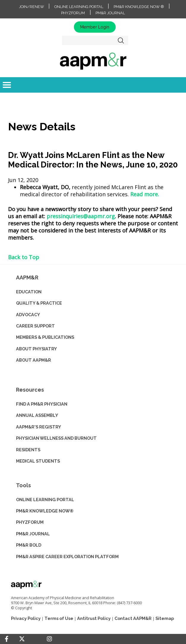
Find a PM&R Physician (42, 404)
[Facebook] (7, 639)
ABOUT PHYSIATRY (36, 349)
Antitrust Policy (94, 618)
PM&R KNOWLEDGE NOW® (45, 511)
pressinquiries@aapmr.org (81, 216)
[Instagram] (49, 639)
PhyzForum (73, 13)
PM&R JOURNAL (33, 534)
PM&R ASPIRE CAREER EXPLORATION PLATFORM (67, 557)
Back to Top (24, 257)
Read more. (145, 194)
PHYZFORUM (30, 522)
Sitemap (165, 618)
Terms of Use (59, 618)
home (93, 61)
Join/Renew (31, 7)
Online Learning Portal (79, 7)
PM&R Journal (110, 13)
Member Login (95, 27)
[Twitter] (22, 639)
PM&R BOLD (29, 545)
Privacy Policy (26, 618)
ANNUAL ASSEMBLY (37, 415)
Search (121, 40)
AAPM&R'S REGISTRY (39, 427)
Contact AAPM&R (133, 618)
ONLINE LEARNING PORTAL (45, 500)
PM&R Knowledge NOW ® (139, 7)
